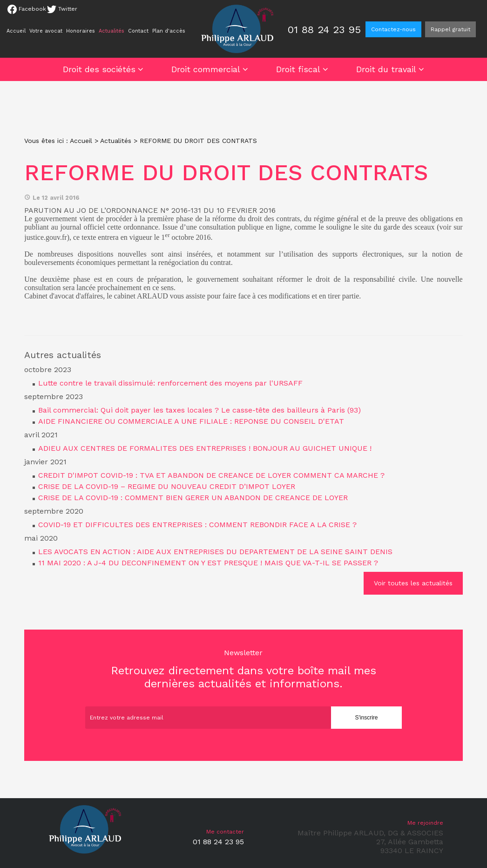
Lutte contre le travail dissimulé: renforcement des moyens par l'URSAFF (170, 383)
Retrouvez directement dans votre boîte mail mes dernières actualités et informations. (243, 669)
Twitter (62, 9)
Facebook (27, 9)
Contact (138, 31)
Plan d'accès (169, 31)
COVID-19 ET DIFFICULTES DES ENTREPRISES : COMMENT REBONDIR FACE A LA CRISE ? (197, 525)
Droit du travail (386, 69)
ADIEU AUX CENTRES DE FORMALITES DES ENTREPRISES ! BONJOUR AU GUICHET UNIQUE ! (205, 448)
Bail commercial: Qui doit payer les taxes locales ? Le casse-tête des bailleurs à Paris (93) (200, 410)
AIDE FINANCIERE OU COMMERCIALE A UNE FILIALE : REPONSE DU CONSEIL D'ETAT (191, 421)
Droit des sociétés (99, 69)
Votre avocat (46, 31)
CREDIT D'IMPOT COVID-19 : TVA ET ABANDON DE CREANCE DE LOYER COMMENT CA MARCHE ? (211, 475)
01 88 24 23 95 (324, 30)
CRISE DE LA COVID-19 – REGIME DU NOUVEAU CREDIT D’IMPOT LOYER (167, 486)
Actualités (112, 31)
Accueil (16, 31)
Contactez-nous (393, 29)
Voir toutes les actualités (413, 583)
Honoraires (81, 31)
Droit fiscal (298, 69)
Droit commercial (206, 69)
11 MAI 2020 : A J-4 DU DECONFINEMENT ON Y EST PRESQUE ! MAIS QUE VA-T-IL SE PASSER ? (208, 563)
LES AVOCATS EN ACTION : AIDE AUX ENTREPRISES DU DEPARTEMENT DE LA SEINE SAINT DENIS (215, 552)
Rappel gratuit (450, 29)
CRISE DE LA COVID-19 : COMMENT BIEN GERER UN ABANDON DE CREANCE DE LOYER (193, 498)
